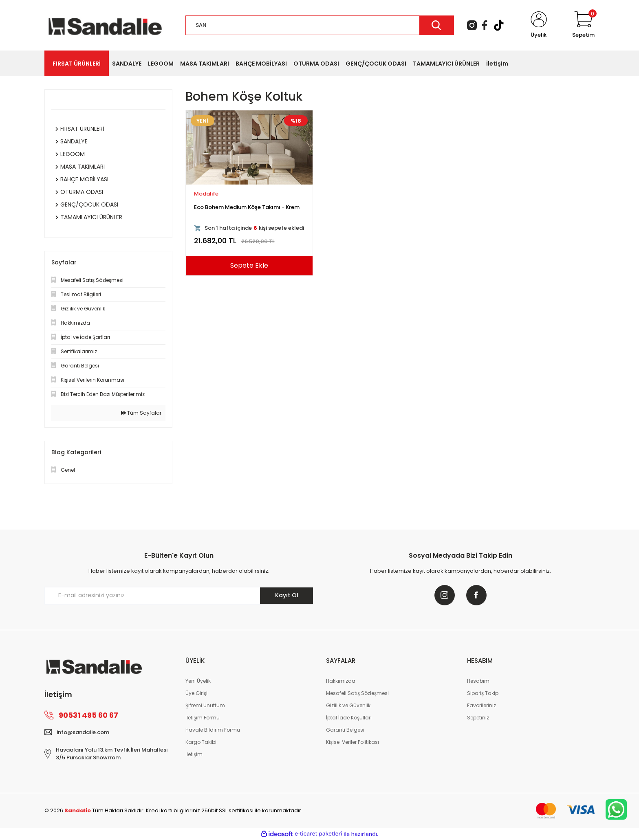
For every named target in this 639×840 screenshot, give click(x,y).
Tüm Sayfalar (141, 413)
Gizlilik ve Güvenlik (348, 705)
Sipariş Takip (483, 693)
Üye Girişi (196, 693)
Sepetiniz (478, 718)
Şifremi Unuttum (205, 705)
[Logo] (105, 25)
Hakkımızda (341, 681)
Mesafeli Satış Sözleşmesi (357, 693)
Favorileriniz (481, 705)
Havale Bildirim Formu (213, 730)
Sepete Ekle (249, 265)
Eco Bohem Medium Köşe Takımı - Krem (247, 207)
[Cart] (583, 25)
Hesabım (478, 681)
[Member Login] (539, 25)
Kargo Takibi (201, 742)
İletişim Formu (203, 718)
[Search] (320, 25)
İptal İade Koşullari (349, 718)
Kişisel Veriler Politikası (353, 742)
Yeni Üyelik (198, 681)
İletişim (194, 754)
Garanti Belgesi (345, 730)
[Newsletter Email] (179, 596)
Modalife (206, 194)
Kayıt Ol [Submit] (287, 595)
